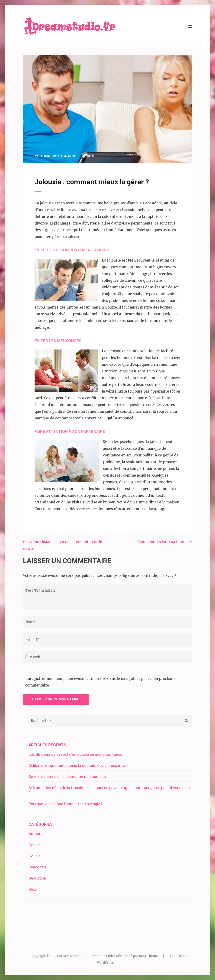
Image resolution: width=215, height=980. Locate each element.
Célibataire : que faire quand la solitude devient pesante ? (78, 765)
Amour (34, 834)
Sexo (33, 889)
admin (72, 156)
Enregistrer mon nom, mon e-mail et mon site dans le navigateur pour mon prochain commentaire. (100, 682)
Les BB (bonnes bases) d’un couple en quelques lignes (75, 754)
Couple (35, 856)
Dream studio (69, 956)
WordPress (105, 963)
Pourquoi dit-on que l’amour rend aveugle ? (66, 804)
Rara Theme (148, 956)
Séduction (37, 878)
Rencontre (37, 867)
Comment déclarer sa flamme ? (165, 542)
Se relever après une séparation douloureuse (67, 777)
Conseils (88, 156)
